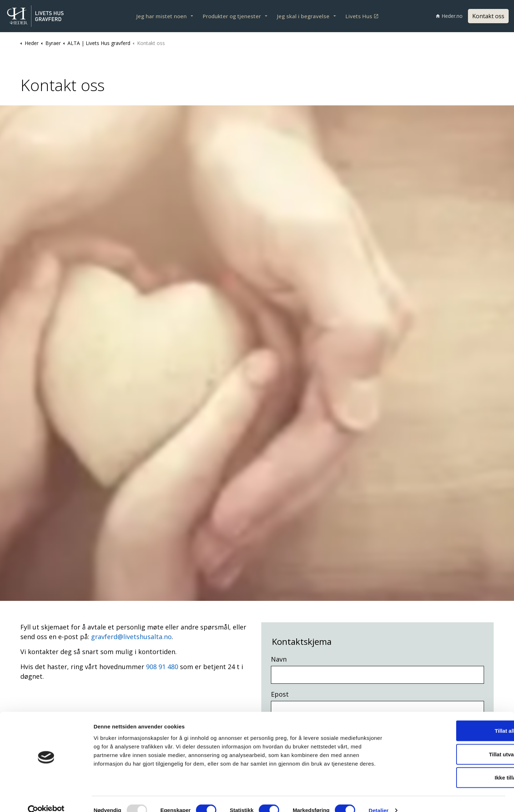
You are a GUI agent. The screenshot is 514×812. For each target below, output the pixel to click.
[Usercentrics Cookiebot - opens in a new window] (46, 798)
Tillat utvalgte (454, 742)
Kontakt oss (488, 16)
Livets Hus (362, 16)
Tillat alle (454, 718)
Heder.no (449, 16)
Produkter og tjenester (232, 16)
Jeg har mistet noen (162, 16)
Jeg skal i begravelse (303, 16)
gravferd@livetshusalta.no (131, 637)
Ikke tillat (454, 765)
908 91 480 (162, 667)
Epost (280, 694)
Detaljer (379, 798)
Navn (279, 659)
